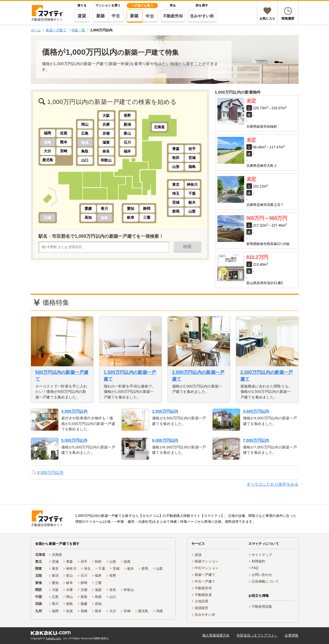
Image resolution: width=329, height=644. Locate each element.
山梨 (192, 211)
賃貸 (82, 16)
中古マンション (207, 568)
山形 (176, 167)
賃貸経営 (202, 608)
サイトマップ (262, 555)
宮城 (192, 158)
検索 (187, 247)
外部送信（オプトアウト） (257, 635)
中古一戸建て (205, 581)
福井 (127, 151)
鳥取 (85, 151)
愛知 (131, 209)
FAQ (255, 568)
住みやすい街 (202, 16)
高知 (88, 218)
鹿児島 (48, 160)
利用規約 (259, 561)
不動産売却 (173, 16)
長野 (127, 116)
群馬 (176, 211)
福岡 (48, 133)
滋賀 (106, 142)
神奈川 (192, 185)
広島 (85, 133)
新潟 (127, 124)
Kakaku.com (54, 638)
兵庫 (106, 124)
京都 (106, 133)
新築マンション (207, 561)
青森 (176, 149)
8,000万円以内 (51, 472)
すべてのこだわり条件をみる (273, 484)
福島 (192, 167)
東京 (176, 185)
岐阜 (131, 218)
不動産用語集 (262, 607)
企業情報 (291, 635)
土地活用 (202, 601)
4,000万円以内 (256, 411)
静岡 (147, 209)
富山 (127, 133)
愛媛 (88, 209)
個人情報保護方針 (216, 635)
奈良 (106, 151)
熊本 (64, 142)
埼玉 (176, 193)
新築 (101, 16)
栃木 (192, 202)
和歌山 (106, 160)
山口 (85, 160)
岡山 (85, 124)
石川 (127, 142)
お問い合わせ (262, 575)
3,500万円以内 (165, 411)
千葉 (192, 193)
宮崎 (64, 151)
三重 (147, 218)
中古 (116, 16)
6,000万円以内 (165, 440)
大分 (48, 151)
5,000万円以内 (75, 440)
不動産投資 (203, 595)
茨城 (176, 202)
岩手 (192, 149)
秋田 (176, 158)
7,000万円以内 (256, 440)
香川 (105, 209)
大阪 (106, 116)
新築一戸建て (205, 575)
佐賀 (64, 133)
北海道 (159, 127)
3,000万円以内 (75, 411)
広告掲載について (265, 581)
